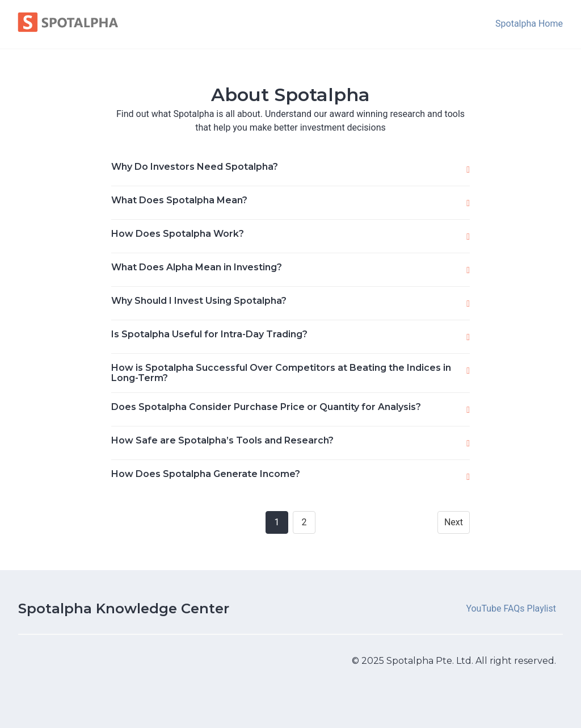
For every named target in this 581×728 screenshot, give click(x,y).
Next (454, 522)
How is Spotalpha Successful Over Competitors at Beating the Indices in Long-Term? (281, 373)
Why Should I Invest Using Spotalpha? (199, 301)
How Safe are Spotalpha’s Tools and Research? (222, 440)
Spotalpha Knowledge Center (124, 608)
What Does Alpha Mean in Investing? (197, 267)
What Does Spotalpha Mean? (179, 200)
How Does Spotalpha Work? (178, 234)
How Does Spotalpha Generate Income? (206, 474)
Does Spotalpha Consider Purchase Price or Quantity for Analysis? (266, 407)
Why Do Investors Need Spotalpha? (195, 167)
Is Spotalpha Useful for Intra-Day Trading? (209, 334)
